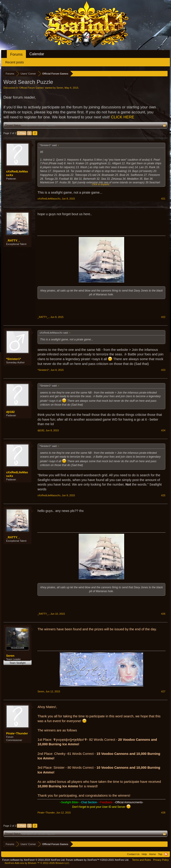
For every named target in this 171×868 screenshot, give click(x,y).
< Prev (22, 133)
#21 (163, 199)
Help (144, 854)
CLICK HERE (123, 117)
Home (152, 854)
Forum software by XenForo (34, 860)
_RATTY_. (13, 241)
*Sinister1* (14, 359)
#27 (163, 691)
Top (160, 854)
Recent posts (15, 62)
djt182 (10, 412)
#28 (163, 813)
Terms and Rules (142, 860)
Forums (16, 54)
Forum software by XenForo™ (98, 860)
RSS (166, 854)
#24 (163, 430)
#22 (163, 317)
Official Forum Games (31, 88)
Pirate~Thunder (17, 733)
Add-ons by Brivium (37, 863)
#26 (163, 614)
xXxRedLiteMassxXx (17, 173)
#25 (163, 495)
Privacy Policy (161, 860)
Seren (60, 88)
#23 (163, 370)
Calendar (37, 54)
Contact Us (133, 854)
